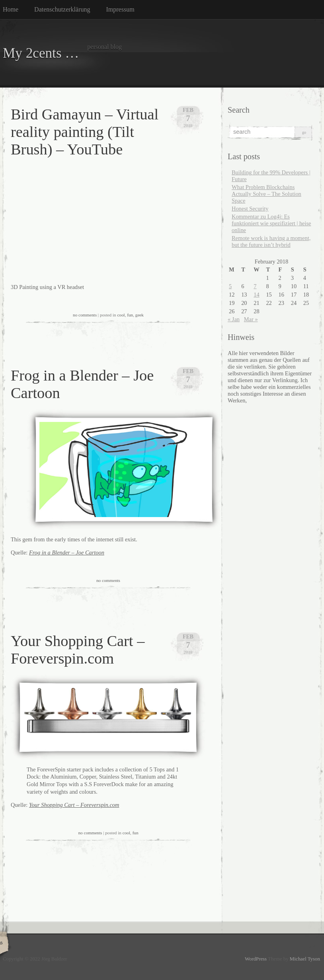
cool (121, 315)
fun (130, 315)
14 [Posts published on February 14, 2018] (256, 295)
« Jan (234, 319)
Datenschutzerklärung (62, 9)
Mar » (251, 319)
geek (140, 315)
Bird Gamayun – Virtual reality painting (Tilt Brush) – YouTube (85, 132)
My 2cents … (41, 53)
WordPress (256, 959)
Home (11, 9)
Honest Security (250, 209)
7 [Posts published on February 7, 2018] (255, 286)
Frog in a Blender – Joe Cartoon (67, 552)
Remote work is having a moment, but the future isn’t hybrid (271, 241)
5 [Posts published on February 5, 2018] (230, 286)
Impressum (120, 9)
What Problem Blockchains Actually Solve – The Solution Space (266, 194)
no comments (85, 315)
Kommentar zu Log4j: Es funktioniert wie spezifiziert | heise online (271, 223)
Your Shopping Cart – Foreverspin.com (74, 805)
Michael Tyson (305, 959)
